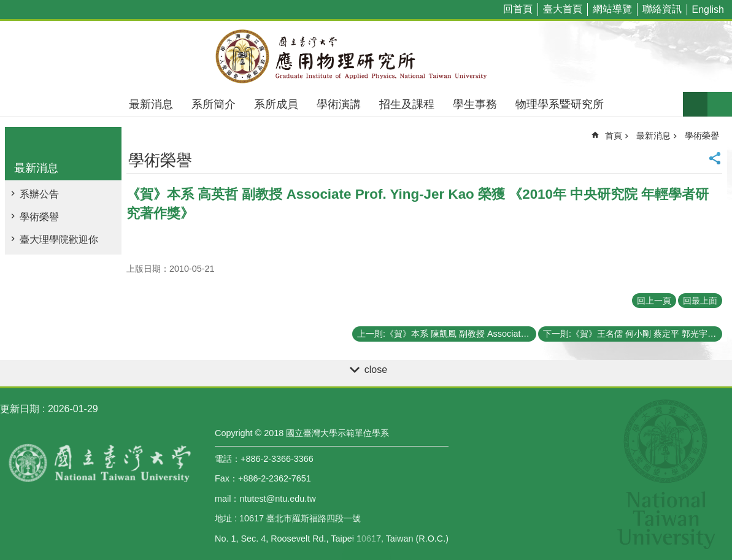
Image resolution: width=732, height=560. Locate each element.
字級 (695, 104)
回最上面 (700, 301)
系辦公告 (39, 194)
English (708, 10)
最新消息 (151, 104)
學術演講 (339, 104)
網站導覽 (612, 9)
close (376, 370)
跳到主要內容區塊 (6, 6)
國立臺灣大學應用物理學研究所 (366, 56)
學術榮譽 (39, 217)
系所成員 (276, 104)
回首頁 (518, 9)
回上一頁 (654, 301)
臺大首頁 (563, 9)
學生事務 (475, 104)
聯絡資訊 (662, 9)
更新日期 (20, 409)
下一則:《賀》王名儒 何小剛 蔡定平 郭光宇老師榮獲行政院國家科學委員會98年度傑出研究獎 (633, 334)
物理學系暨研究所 (560, 104)
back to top (366, 548)
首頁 (614, 136)
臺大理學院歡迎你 (59, 240)
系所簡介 (214, 104)
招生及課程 (407, 104)
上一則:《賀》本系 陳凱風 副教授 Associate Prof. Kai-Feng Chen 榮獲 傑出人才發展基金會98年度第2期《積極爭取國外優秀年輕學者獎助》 (447, 334)
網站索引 (720, 104)
